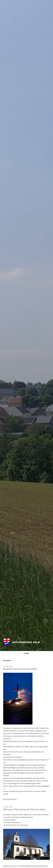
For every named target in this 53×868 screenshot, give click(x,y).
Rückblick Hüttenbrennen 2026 (20, 669)
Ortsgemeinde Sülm (26, 642)
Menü (26, 653)
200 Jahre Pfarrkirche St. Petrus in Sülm (24, 810)
